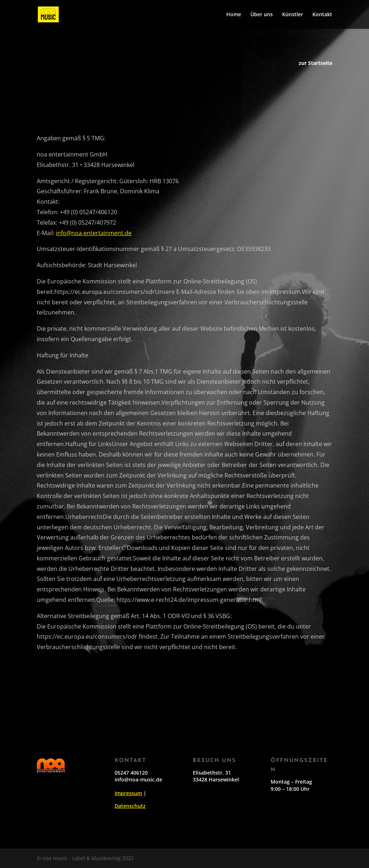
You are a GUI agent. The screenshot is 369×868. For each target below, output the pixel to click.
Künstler (293, 15)
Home (234, 15)
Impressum (128, 793)
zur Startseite (315, 63)
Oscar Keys (70, 675)
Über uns (262, 15)
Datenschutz (130, 806)
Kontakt (322, 15)
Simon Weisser (80, 686)
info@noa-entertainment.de (88, 233)
